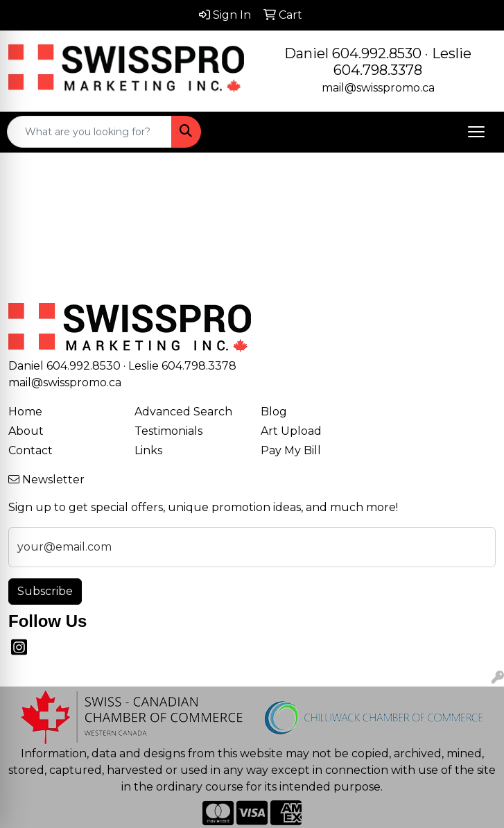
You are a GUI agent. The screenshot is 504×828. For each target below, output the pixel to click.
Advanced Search (183, 412)
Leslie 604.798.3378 (402, 62)
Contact (31, 450)
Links (148, 450)
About (26, 431)
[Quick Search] (89, 132)
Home (25, 412)
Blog (274, 412)
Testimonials (168, 431)
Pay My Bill (291, 450)
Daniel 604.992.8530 (353, 53)
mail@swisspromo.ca (378, 88)
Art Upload (291, 431)
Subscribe (45, 591)
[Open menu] (476, 132)
